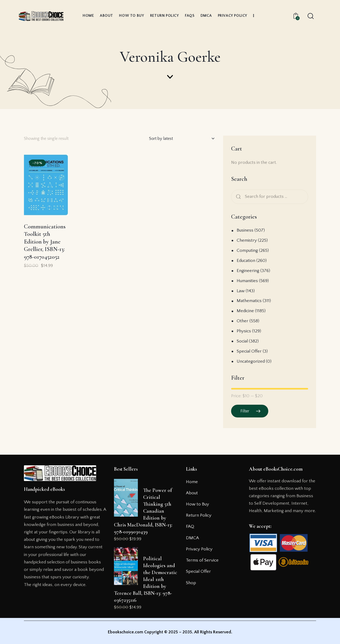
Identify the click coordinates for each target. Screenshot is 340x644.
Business (245, 230)
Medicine (245, 311)
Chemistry (247, 240)
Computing (247, 250)
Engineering (248, 271)
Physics (244, 331)
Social (242, 341)
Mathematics (249, 301)
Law (241, 291)
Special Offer (249, 351)
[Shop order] (182, 139)
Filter (245, 411)
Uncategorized (251, 361)
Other (243, 321)
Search (237, 197)
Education (246, 261)
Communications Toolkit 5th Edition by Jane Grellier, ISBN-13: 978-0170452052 (45, 242)
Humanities (247, 281)
